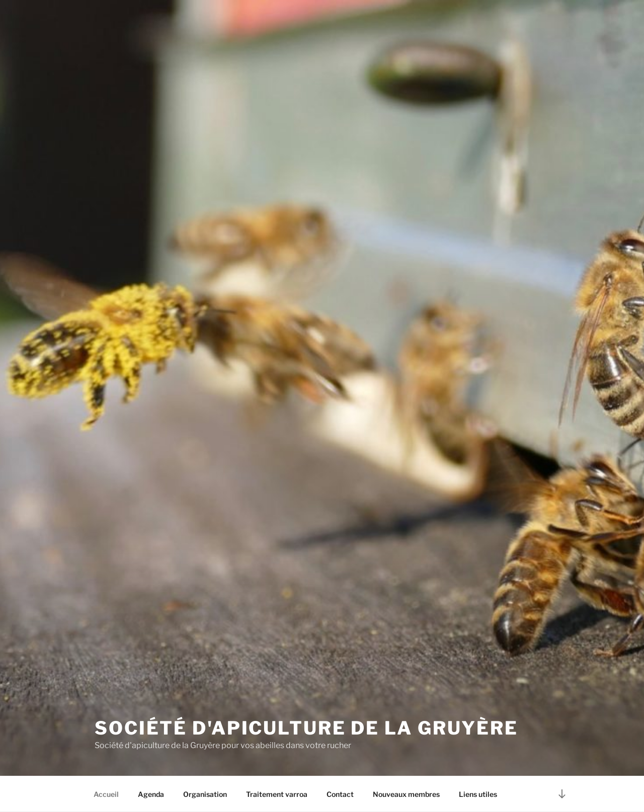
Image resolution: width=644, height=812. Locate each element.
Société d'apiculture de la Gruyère (306, 728)
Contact (340, 794)
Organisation (205, 794)
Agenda (151, 794)
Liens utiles (478, 794)
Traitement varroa (277, 794)
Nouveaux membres (406, 794)
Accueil (106, 794)
